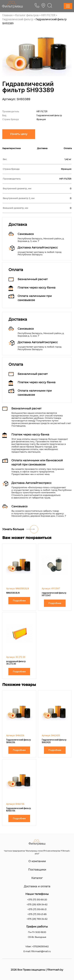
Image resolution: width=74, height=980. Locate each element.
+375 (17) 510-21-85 (37, 914)
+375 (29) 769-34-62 (37, 919)
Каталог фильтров (27, 15)
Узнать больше (13, 529)
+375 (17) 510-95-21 (37, 909)
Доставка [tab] (42, 148)
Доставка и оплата (37, 886)
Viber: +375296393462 (37, 947)
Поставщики (37, 870)
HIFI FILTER (48, 15)
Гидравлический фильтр (18, 19)
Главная (7, 15)
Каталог (37, 878)
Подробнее (19, 601)
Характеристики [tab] (12, 148)
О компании (37, 861)
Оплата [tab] (68, 148)
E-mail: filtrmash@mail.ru (37, 951)
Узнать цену (19, 134)
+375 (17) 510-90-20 (37, 900)
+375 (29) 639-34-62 (37, 905)
